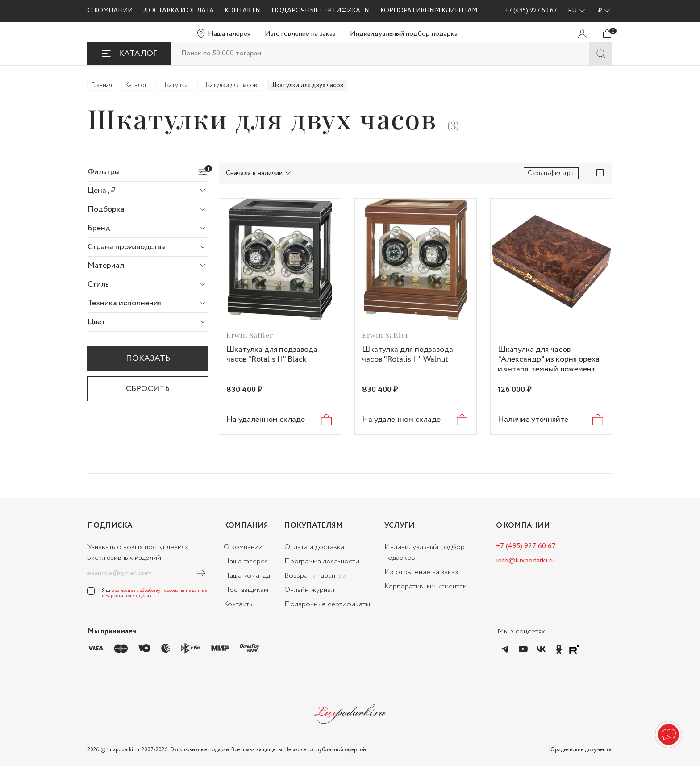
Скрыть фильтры (551, 173)
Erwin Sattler (250, 335)
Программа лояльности (322, 561)
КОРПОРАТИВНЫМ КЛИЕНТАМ (429, 11)
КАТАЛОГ (129, 54)
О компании (243, 547)
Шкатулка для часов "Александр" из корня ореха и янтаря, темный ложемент (549, 359)
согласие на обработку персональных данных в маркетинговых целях (154, 593)
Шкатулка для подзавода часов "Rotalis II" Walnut (408, 354)
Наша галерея (229, 34)
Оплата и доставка (314, 547)
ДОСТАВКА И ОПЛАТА (179, 11)
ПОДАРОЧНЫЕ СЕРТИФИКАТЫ (321, 11)
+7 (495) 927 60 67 (531, 11)
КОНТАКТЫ (243, 11)
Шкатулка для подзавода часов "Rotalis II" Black (272, 354)
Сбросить (148, 389)
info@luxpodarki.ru (525, 560)
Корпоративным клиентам (426, 586)
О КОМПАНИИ (110, 11)
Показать (157, 362)
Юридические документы (581, 750)
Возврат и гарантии (315, 576)
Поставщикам (246, 590)
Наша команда (247, 576)
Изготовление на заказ (300, 34)
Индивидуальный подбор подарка (404, 34)
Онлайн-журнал (309, 590)
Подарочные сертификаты (327, 604)
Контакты (239, 604)
